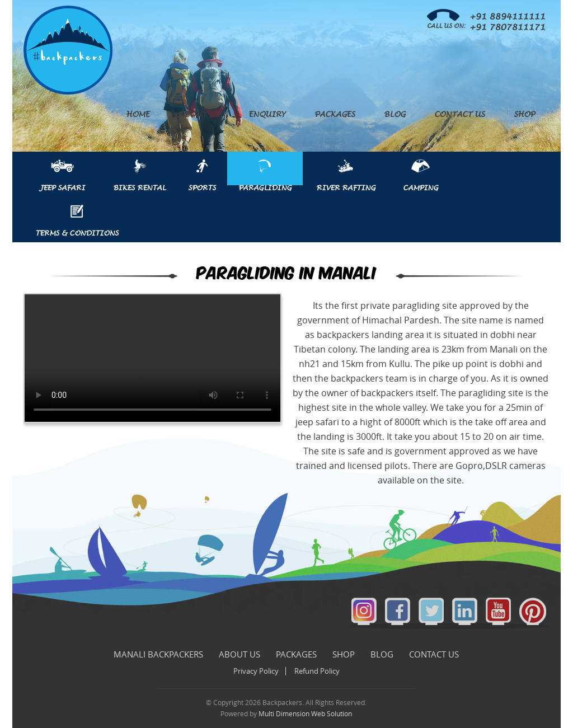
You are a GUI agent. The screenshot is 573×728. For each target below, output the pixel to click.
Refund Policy (317, 671)
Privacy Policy (256, 671)
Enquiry (267, 115)
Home (138, 115)
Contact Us (459, 115)
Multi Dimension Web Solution (305, 714)
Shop (524, 115)
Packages (335, 115)
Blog (394, 115)
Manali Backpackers (158, 655)
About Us (199, 115)
